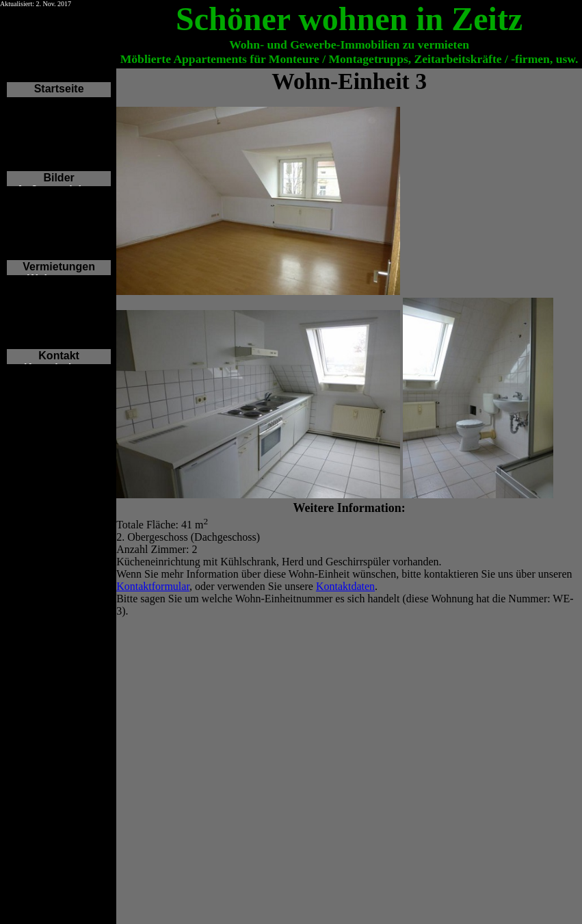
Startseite (59, 89)
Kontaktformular (153, 586)
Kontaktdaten (345, 586)
